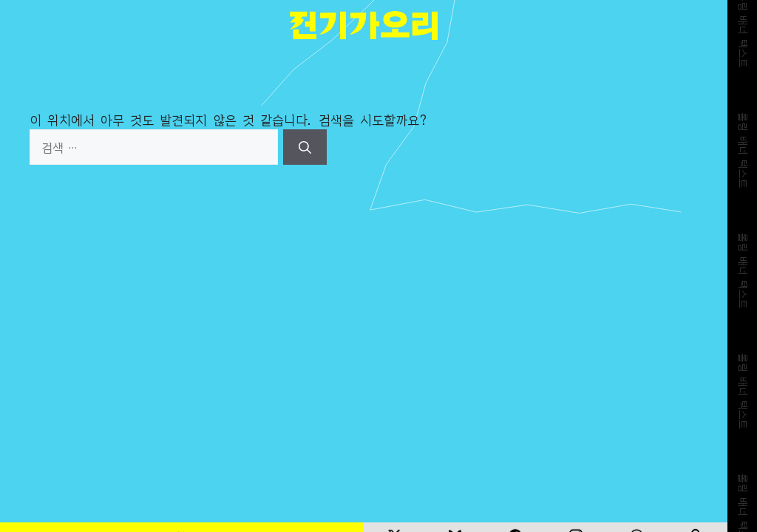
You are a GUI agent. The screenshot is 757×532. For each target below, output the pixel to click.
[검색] (305, 147)
